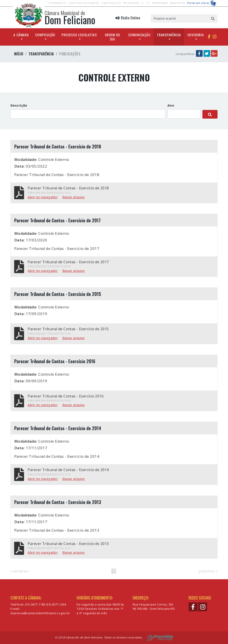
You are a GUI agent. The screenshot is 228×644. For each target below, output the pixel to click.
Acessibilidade (160, 3)
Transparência (169, 35)
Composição (45, 35)
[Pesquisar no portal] (180, 18)
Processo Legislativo (79, 35)
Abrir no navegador (43, 197)
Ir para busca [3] (111, 3)
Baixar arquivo (74, 197)
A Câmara (21, 35)
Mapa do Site (177, 3)
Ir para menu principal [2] (84, 3)
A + (148, 3)
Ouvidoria (196, 35)
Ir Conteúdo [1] (57, 3)
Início (19, 54)
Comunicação (139, 35)
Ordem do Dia (113, 37)
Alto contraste (131, 3)
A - (143, 3)
